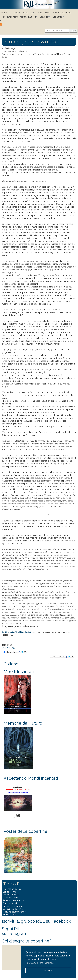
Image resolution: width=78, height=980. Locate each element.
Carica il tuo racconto (13, 909)
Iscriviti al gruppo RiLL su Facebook (36, 921)
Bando (6, 892)
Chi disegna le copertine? (27, 941)
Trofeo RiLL (27, 13)
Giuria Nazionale (10, 898)
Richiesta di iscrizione (13, 906)
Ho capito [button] (48, 970)
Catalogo (44, 17)
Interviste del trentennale (14, 912)
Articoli (32, 17)
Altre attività (57, 17)
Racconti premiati (11, 895)
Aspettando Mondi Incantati (14, 17)
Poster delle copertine (25, 831)
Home (4, 13)
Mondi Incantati (43, 13)
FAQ (14, 892)
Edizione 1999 (9, 648)
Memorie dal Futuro (62, 13)
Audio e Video (10, 915)
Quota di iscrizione (12, 903)
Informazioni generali (13, 889)
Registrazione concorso (14, 900)
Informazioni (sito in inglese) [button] (40, 963)
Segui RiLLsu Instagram (15, 931)
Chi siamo (14, 13)
